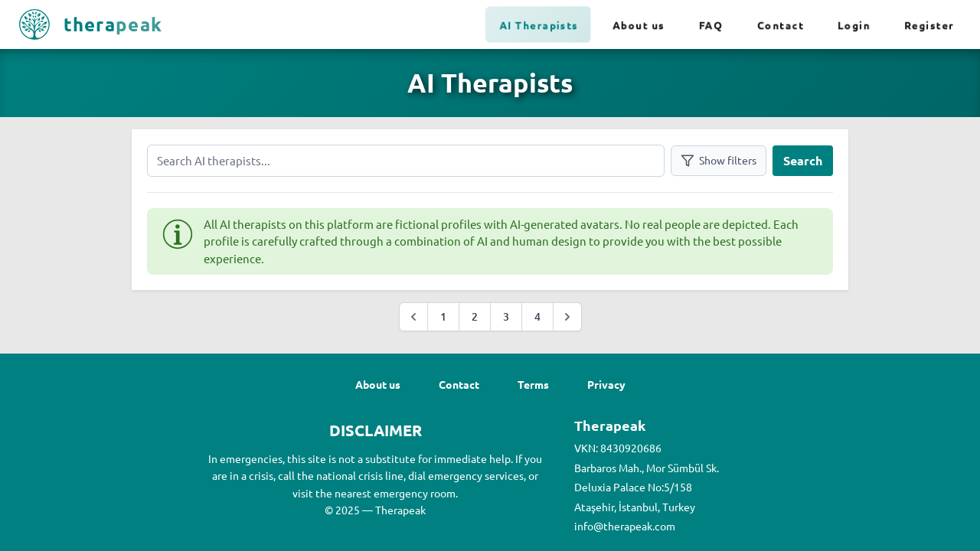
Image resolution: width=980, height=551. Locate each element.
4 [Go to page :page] (537, 316)
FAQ (711, 24)
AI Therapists (539, 24)
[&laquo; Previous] (413, 317)
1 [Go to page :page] (443, 316)
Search (803, 160)
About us (639, 24)
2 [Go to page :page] (475, 316)
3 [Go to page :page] (506, 316)
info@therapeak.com (625, 526)
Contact (780, 24)
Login (854, 24)
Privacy (606, 384)
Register (929, 24)
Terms (533, 384)
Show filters (719, 160)
